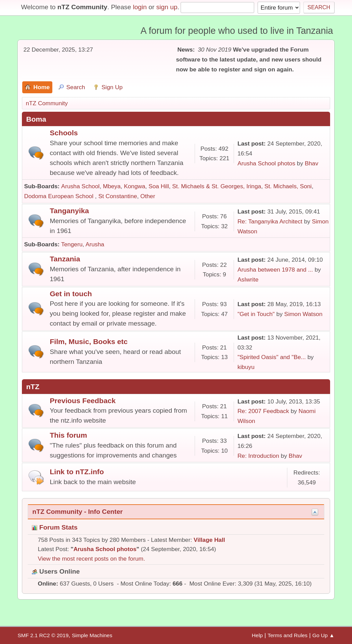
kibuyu (246, 367)
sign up (167, 7)
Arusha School (80, 186)
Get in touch (71, 294)
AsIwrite (248, 279)
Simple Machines (92, 635)
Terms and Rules (288, 635)
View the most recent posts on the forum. (91, 559)
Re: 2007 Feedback (263, 411)
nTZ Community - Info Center (77, 512)
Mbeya (112, 186)
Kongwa (134, 186)
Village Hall (209, 540)
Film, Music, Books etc (89, 341)
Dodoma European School (59, 196)
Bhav (311, 163)
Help (257, 635)
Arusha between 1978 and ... (275, 270)
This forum (68, 435)
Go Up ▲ (323, 635)
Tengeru (72, 244)
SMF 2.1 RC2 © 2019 (43, 635)
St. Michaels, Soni (288, 186)
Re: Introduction (258, 456)
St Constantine (118, 196)
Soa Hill (159, 186)
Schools (64, 133)
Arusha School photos (266, 163)
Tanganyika (69, 211)
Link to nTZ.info (77, 472)
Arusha (95, 244)
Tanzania (65, 259)
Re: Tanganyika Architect (270, 221)
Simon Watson (303, 314)
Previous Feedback (82, 401)
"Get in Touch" (256, 314)
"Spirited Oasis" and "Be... (272, 357)
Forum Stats (55, 527)
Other (148, 196)
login (140, 7)
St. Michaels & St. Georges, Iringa (217, 186)
